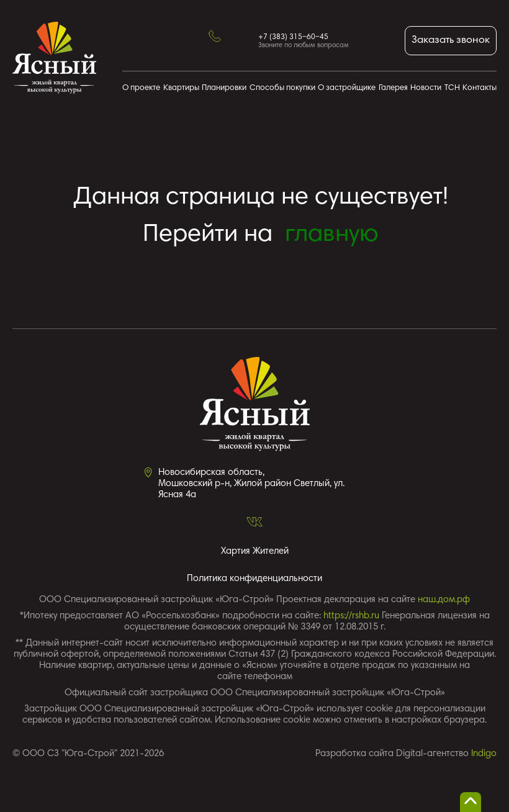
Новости (426, 88)
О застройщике (347, 88)
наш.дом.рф (444, 600)
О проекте (141, 88)
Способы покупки (282, 88)
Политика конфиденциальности (254, 579)
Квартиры (181, 88)
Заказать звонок (451, 41)
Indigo (484, 754)
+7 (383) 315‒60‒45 (293, 37)
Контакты (480, 88)
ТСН (452, 88)
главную (332, 235)
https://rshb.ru (351, 616)
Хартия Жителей (255, 552)
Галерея (393, 88)
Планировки (224, 88)
